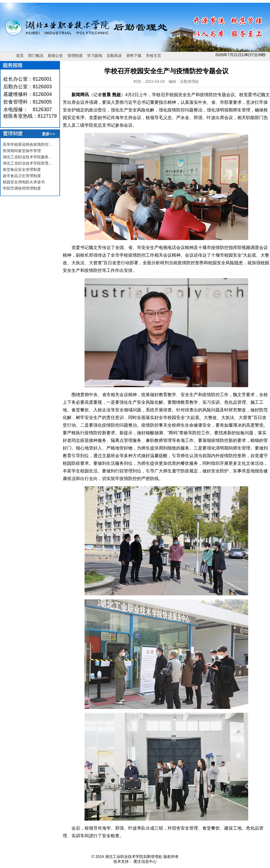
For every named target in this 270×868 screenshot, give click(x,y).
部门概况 (36, 56)
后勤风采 (114, 56)
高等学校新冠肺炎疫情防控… (28, 144)
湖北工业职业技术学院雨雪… (28, 163)
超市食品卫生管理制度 (22, 176)
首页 (20, 56)
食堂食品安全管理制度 (22, 169)
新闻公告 (55, 56)
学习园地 (95, 56)
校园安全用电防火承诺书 (24, 182)
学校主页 (154, 56)
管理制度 (75, 56)
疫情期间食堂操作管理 (22, 151)
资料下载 (134, 56)
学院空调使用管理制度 (22, 188)
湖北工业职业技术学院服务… (28, 157)
